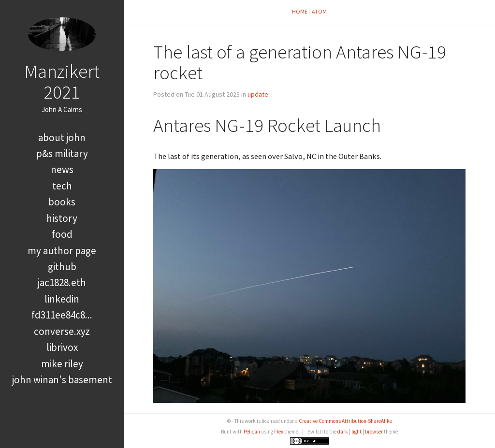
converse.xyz (62, 331)
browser (374, 432)
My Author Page (62, 251)
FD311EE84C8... (62, 315)
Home (300, 11)
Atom (319, 11)
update (258, 94)
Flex (279, 432)
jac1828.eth (62, 282)
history (62, 218)
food (62, 234)
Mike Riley (62, 364)
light (357, 432)
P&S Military (62, 153)
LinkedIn (62, 299)
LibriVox (62, 347)
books (62, 202)
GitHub (62, 267)
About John (62, 137)
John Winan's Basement (62, 380)
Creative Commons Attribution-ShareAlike (345, 421)
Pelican (252, 432)
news (62, 169)
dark (343, 432)
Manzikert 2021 (62, 81)
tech (62, 186)
